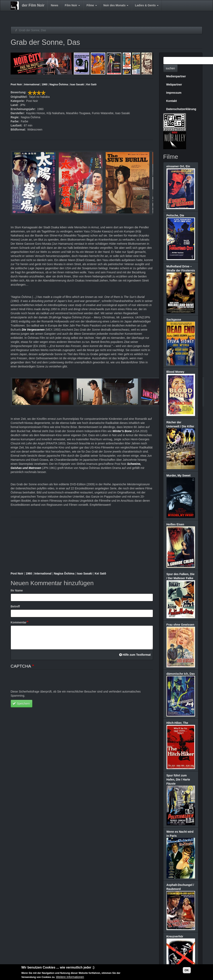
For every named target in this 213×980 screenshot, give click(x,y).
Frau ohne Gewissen (180, 625)
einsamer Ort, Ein (178, 166)
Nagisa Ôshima (59, 84)
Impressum (174, 93)
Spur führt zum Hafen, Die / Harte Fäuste (178, 779)
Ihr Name (17, 590)
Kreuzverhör (175, 936)
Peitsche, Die (175, 215)
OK (187, 970)
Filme (92, 5)
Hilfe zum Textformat (135, 655)
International (32, 84)
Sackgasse (174, 320)
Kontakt (172, 101)
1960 (44, 84)
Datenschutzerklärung (181, 109)
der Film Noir (33, 5)
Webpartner (174, 84)
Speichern (21, 704)
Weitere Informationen (70, 977)
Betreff (15, 606)
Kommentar (19, 622)
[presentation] (42, 681)
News (55, 5)
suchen (170, 68)
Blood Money (175, 372)
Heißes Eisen (175, 524)
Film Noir (73, 5)
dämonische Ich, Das (181, 674)
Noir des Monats (116, 5)
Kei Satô (91, 84)
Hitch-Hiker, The (177, 723)
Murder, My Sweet (179, 475)
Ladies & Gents (147, 5)
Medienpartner (176, 76)
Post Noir (16, 84)
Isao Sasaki (77, 84)
